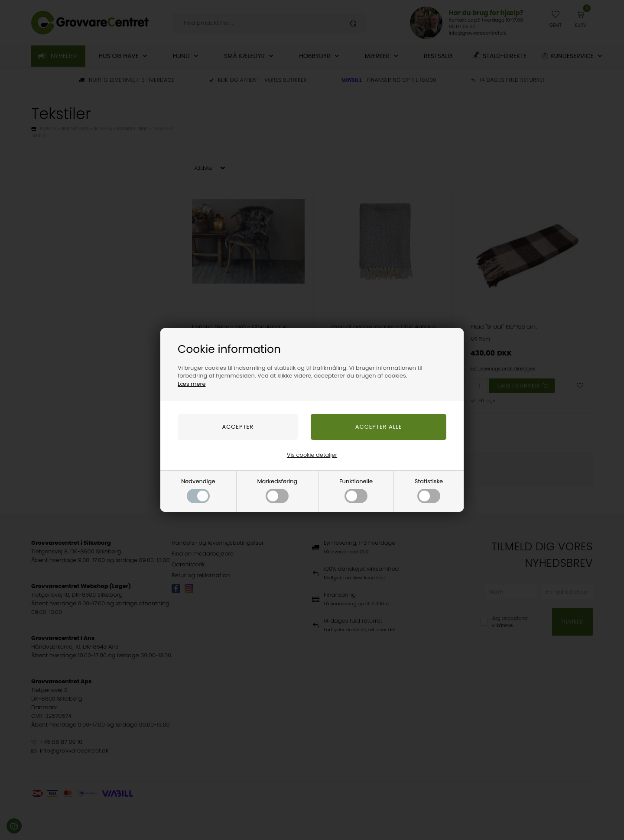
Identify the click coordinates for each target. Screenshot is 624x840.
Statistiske (429, 490)
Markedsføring (277, 490)
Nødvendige (198, 490)
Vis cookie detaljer (312, 455)
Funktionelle (356, 490)
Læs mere (192, 384)
